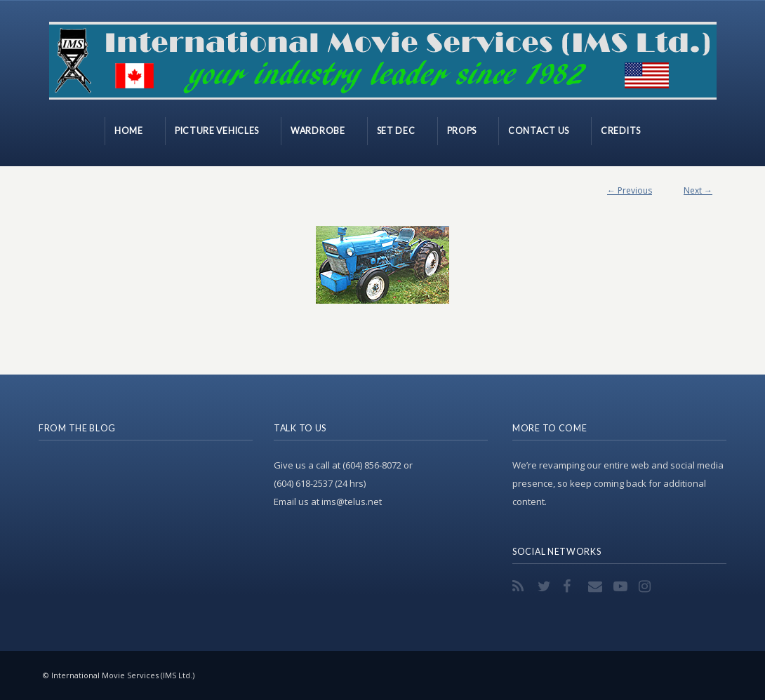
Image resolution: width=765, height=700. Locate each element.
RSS (521, 586)
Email (597, 586)
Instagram (647, 586)
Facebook (571, 586)
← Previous (630, 190)
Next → (698, 190)
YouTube (622, 586)
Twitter (546, 586)
